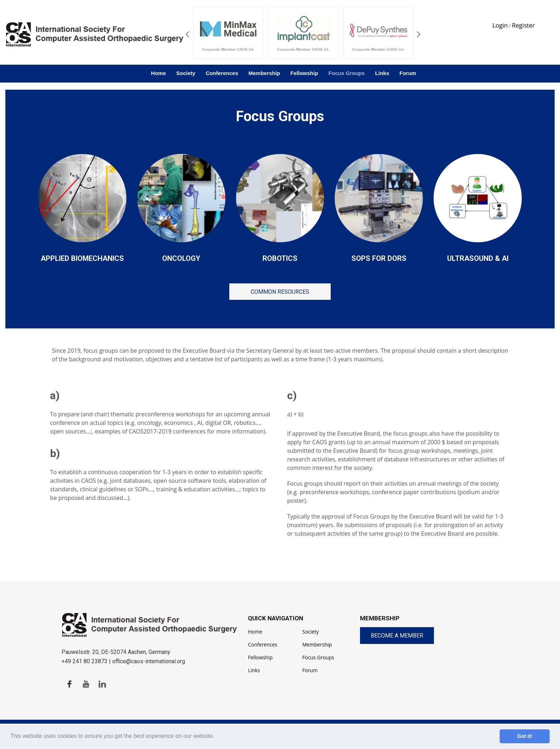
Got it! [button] (525, 736)
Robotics (280, 258)
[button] (217, 737)
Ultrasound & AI (478, 258)
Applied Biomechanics (82, 258)
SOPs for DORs (379, 258)
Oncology (181, 258)
